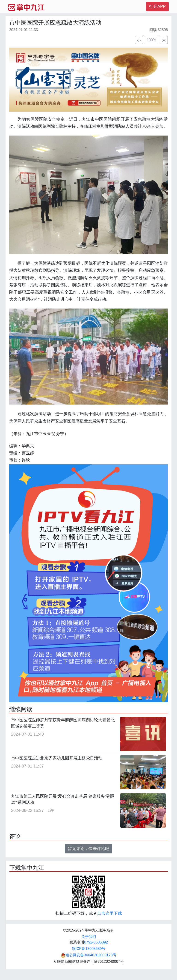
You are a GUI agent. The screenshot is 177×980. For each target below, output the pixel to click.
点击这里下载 (109, 913)
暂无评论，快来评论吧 (88, 849)
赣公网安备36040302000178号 (89, 955)
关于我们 (89, 937)
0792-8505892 (96, 942)
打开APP (157, 6)
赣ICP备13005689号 (89, 949)
